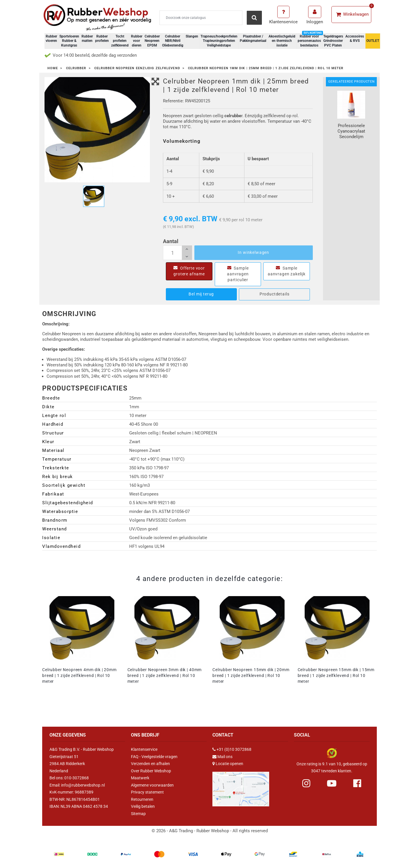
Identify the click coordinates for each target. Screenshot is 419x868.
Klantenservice (144, 749)
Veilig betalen (143, 806)
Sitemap (138, 814)
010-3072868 (77, 778)
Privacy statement (147, 792)
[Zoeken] (201, 18)
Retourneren (142, 799)
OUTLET (373, 41)
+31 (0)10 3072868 (234, 749)
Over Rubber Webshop (151, 771)
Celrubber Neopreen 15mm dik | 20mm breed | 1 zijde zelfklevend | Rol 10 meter (251, 675)
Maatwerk (140, 778)
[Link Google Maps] (241, 786)
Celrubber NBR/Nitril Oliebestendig (173, 41)
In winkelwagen (253, 252)
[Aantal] (177, 253)
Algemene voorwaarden (152, 785)
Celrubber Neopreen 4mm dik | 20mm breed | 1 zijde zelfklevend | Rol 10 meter (79, 675)
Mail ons (225, 757)
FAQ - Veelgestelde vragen (154, 757)
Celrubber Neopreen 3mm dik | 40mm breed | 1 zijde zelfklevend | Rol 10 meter (165, 675)
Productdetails (275, 294)
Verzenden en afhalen (150, 764)
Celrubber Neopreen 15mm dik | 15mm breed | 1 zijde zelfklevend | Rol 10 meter (336, 675)
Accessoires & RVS (355, 39)
